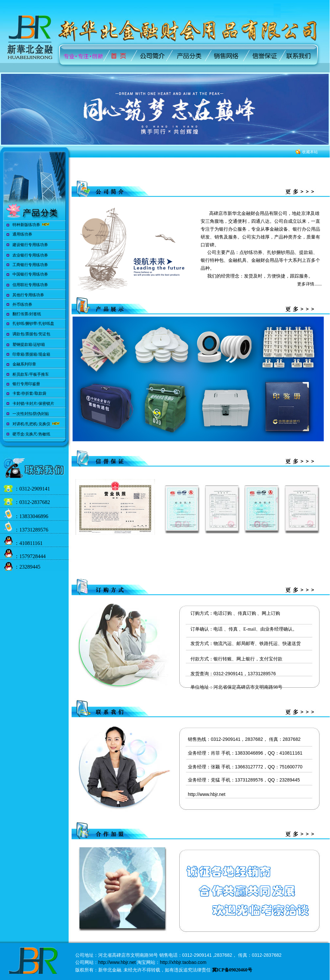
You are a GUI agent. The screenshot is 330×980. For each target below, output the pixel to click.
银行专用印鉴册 (26, 384)
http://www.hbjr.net (207, 794)
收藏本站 (310, 152)
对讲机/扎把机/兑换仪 (32, 424)
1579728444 (33, 556)
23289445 (30, 567)
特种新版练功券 (26, 225)
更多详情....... (309, 284)
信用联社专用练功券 (30, 285)
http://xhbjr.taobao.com (183, 962)
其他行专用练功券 (28, 295)
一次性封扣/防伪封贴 (31, 414)
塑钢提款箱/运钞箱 (29, 344)
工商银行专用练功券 (30, 265)
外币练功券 (22, 304)
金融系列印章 (24, 364)
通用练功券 (22, 234)
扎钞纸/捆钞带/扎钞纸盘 (33, 323)
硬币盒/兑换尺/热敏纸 (31, 434)
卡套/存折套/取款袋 (29, 393)
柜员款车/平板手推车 (31, 374)
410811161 (31, 543)
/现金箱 (44, 354)
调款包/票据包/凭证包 (31, 334)
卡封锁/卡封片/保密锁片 (33, 404)
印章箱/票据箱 (25, 354)
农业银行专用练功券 (30, 255)
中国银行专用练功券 (30, 274)
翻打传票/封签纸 (27, 314)
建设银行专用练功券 (30, 245)
